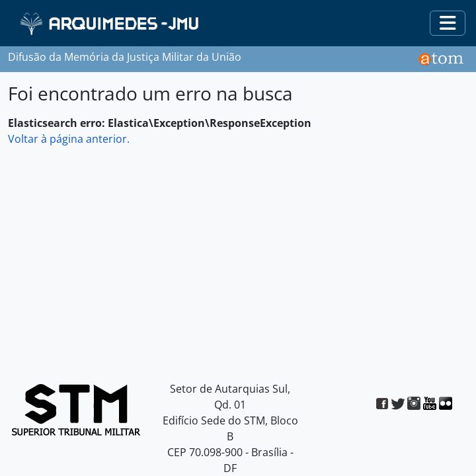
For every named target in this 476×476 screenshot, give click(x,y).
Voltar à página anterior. (69, 139)
